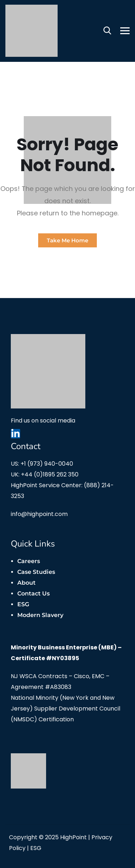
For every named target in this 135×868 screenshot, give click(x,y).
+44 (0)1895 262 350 (50, 474)
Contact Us (33, 593)
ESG (23, 604)
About (26, 583)
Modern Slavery (40, 615)
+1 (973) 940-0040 (47, 464)
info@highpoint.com (39, 514)
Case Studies (36, 572)
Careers (29, 561)
